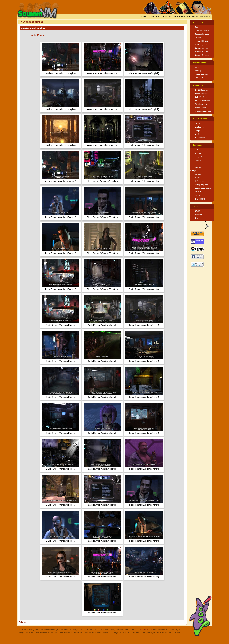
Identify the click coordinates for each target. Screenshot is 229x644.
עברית (193, 171)
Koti (196, 27)
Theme (196, 207)
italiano (198, 178)
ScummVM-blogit (202, 52)
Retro (197, 218)
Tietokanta (199, 78)
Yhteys (197, 131)
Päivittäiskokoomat (202, 101)
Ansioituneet (200, 138)
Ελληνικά (198, 157)
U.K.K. (197, 67)
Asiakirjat (198, 71)
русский (198, 192)
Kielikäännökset (201, 97)
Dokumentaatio (200, 63)
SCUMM (198, 211)
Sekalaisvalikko (200, 119)
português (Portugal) (203, 188)
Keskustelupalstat (202, 34)
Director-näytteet (201, 48)
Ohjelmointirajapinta (203, 111)
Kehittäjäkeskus (201, 90)
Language (198, 145)
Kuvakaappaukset (202, 31)
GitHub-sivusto (201, 104)
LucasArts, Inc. (145, 630)
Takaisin (23, 622)
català (197, 150)
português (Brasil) (202, 185)
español (198, 164)
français (198, 167)
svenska (198, 195)
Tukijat (197, 124)
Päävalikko (198, 22)
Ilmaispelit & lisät (201, 41)
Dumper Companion (203, 55)
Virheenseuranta (201, 94)
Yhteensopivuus (201, 74)
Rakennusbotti (200, 108)
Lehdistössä (199, 127)
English (198, 160)
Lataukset (199, 38)
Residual (198, 215)
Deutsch (198, 153)
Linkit (197, 134)
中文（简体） (200, 199)
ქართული (199, 181)
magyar (198, 174)
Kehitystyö (198, 86)
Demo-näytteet (201, 45)
